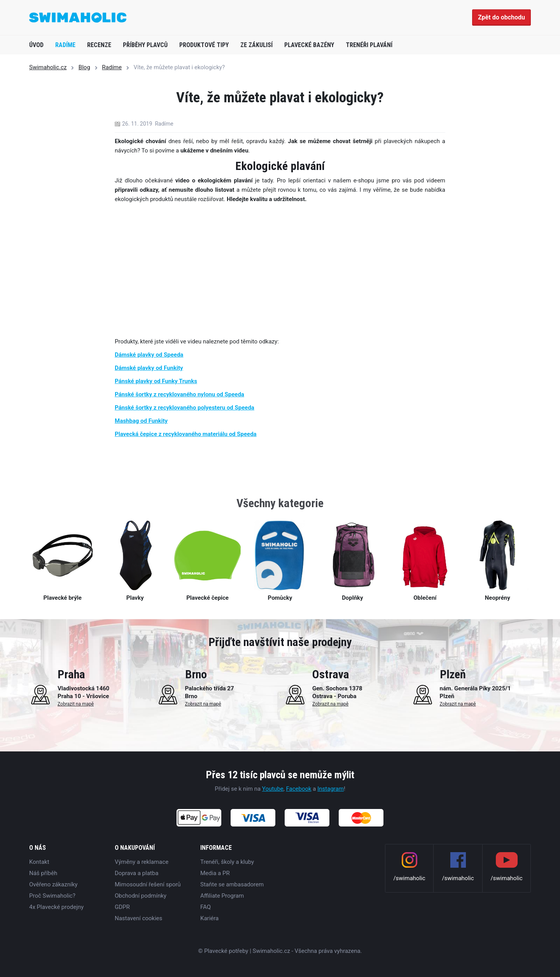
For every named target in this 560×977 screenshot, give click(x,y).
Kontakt (39, 862)
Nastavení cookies (138, 918)
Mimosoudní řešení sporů (148, 884)
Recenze (99, 45)
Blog (84, 67)
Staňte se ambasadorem (232, 884)
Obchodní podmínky (141, 896)
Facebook (298, 789)
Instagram (331, 789)
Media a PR (215, 873)
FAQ (206, 907)
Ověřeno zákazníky (53, 884)
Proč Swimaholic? (52, 896)
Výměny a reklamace (142, 862)
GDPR (122, 907)
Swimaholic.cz (48, 67)
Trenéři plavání (369, 45)
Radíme (65, 45)
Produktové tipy (204, 45)
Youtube (273, 789)
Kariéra (209, 918)
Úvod (36, 45)
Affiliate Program (222, 896)
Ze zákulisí (256, 45)
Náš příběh (43, 873)
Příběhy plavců (145, 45)
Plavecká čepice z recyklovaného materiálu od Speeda (186, 434)
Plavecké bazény (309, 45)
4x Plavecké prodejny (56, 907)
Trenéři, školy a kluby (227, 862)
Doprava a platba (136, 873)
